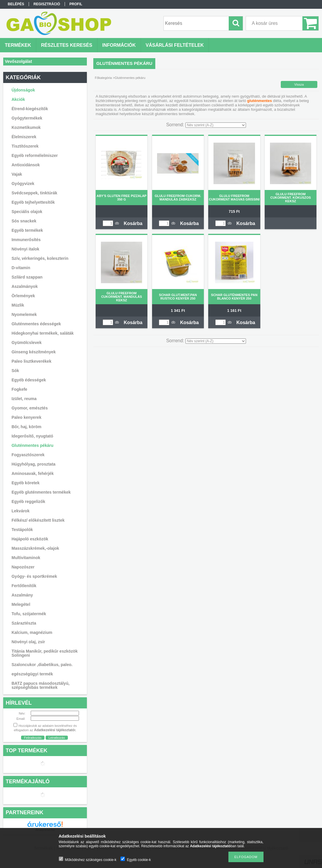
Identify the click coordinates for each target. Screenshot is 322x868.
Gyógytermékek (27, 118)
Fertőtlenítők (24, 586)
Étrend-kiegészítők (30, 109)
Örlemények (23, 296)
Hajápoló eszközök (30, 539)
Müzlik (18, 305)
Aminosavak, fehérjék (32, 473)
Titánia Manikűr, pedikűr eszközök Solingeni (44, 653)
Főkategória (103, 78)
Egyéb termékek (27, 230)
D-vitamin (21, 268)
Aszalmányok (24, 286)
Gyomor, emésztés (30, 408)
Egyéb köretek (25, 483)
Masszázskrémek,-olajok (35, 548)
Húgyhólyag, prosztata (33, 464)
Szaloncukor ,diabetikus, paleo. (42, 665)
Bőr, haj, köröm (26, 427)
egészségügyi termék (32, 674)
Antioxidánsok (25, 165)
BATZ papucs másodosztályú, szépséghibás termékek (40, 685)
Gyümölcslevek (26, 343)
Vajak (17, 174)
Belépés (16, 4)
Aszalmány (22, 595)
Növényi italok (25, 249)
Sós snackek (24, 221)
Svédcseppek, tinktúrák (34, 193)
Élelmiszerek (24, 137)
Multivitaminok (26, 558)
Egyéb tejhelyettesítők (33, 202)
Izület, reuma (24, 399)
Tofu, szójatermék (29, 614)
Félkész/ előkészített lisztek (38, 520)
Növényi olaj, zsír (28, 642)
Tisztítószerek (25, 146)
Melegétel (21, 604)
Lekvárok (20, 511)
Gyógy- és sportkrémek (34, 576)
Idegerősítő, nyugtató (32, 436)
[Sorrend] (216, 125)
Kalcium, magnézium (32, 632)
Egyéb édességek (29, 380)
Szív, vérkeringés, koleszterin (40, 258)
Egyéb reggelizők (28, 502)
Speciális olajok (27, 212)
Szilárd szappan (27, 277)
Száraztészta (24, 623)
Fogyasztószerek (28, 455)
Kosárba (133, 223)
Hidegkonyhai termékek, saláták (42, 333)
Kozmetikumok (26, 127)
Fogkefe (19, 389)
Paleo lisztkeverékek (31, 361)
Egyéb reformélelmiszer (35, 155)
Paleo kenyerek (26, 417)
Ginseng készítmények (33, 352)
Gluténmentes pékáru (32, 445)
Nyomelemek (24, 314)
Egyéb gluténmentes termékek (41, 492)
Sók (15, 371)
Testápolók (22, 530)
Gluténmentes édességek (36, 324)
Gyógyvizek (23, 184)
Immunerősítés (26, 240)
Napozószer (23, 567)
